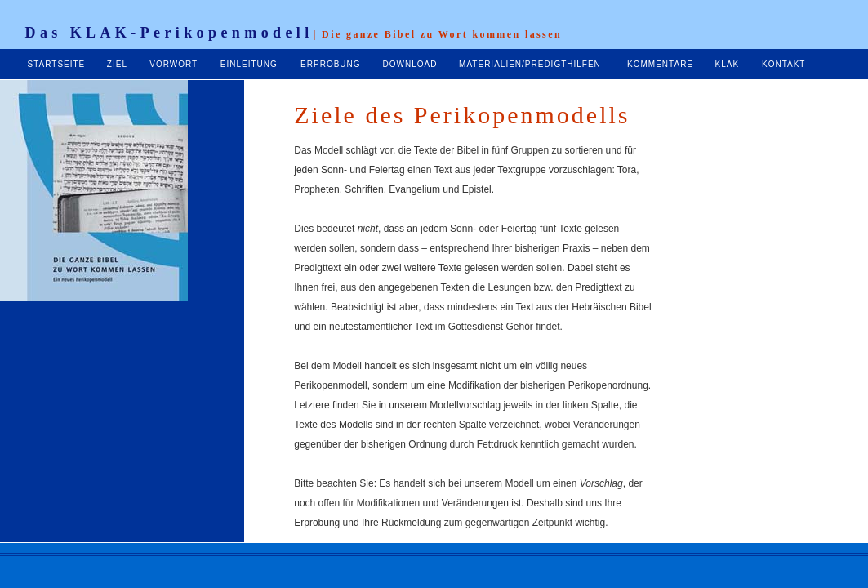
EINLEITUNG (249, 64)
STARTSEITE (57, 64)
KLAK (728, 64)
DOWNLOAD (410, 64)
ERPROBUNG (330, 64)
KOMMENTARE (660, 64)
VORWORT (174, 64)
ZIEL (117, 64)
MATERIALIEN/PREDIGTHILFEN (530, 64)
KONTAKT (783, 64)
